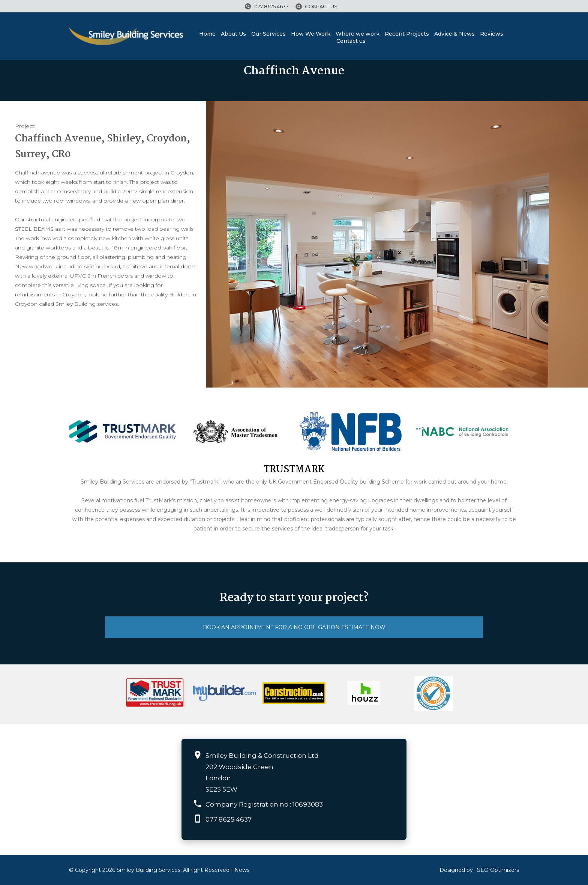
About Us (233, 34)
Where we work (358, 34)
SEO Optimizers (498, 870)
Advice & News (454, 34)
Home (207, 34)
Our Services (268, 34)
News (242, 870)
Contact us (321, 6)
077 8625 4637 (271, 6)
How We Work (311, 34)
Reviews (492, 34)
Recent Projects (407, 34)
